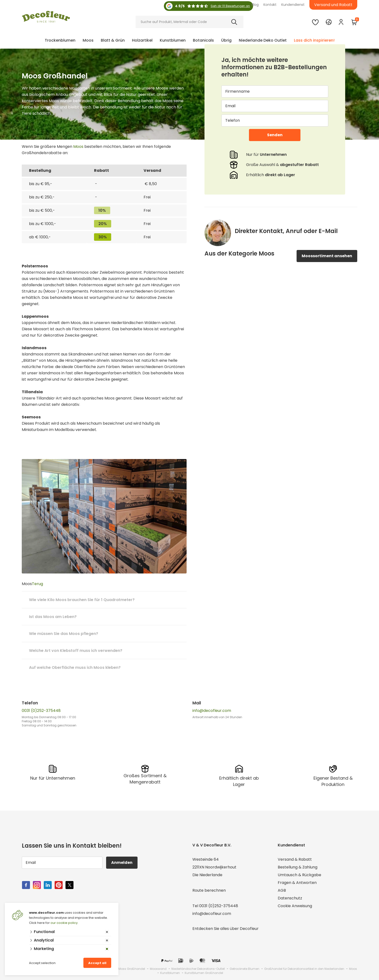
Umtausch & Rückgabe (299, 875)
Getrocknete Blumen (244, 969)
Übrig (226, 40)
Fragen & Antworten (297, 883)
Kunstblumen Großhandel (204, 973)
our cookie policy (64, 923)
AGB (282, 890)
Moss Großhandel (132, 969)
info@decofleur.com (212, 711)
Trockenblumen (60, 40)
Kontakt (270, 5)
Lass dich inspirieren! (314, 40)
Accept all (97, 963)
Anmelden (122, 863)
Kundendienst (293, 5)
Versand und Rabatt (333, 5)
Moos (88, 40)
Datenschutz (290, 898)
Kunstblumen (173, 40)
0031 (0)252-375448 (41, 711)
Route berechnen (209, 890)
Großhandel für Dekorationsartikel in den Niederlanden (304, 969)
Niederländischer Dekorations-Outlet (198, 969)
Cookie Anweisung (295, 906)
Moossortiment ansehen (327, 256)
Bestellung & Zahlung (298, 867)
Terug (37, 584)
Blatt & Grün (113, 40)
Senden (275, 135)
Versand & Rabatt (295, 859)
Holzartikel (142, 40)
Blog (255, 5)
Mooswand (158, 969)
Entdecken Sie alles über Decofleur (226, 929)
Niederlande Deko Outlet (263, 40)
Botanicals (203, 40)
